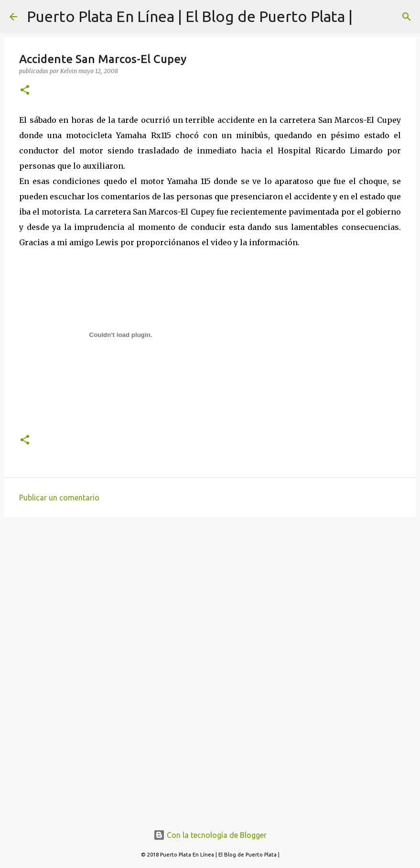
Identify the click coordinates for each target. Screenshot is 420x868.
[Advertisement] (210, 598)
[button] (25, 91)
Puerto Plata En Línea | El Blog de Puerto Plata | (190, 16)
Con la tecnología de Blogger (210, 835)
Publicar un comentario (59, 498)
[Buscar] (407, 17)
